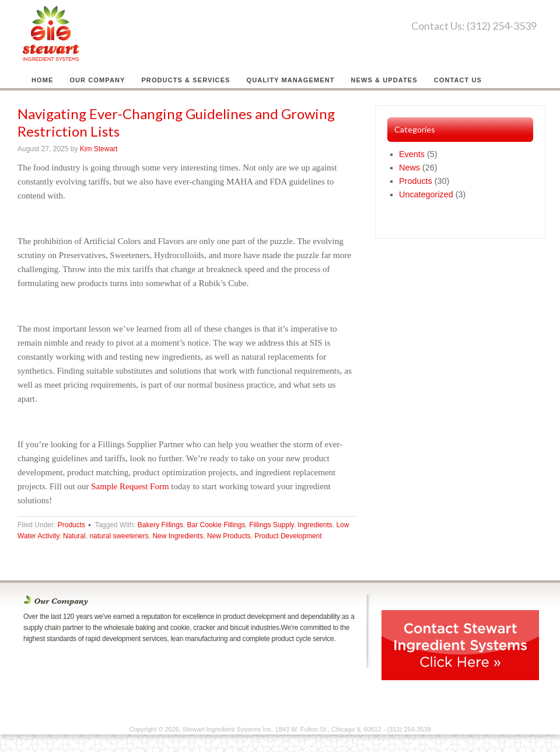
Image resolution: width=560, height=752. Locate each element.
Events (412, 154)
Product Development (288, 536)
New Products (229, 536)
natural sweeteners (119, 536)
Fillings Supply (271, 525)
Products (71, 525)
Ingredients (315, 525)
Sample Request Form (130, 486)
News (409, 168)
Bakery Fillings (160, 525)
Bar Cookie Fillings (216, 525)
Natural (74, 536)
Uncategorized (426, 194)
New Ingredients (178, 536)
